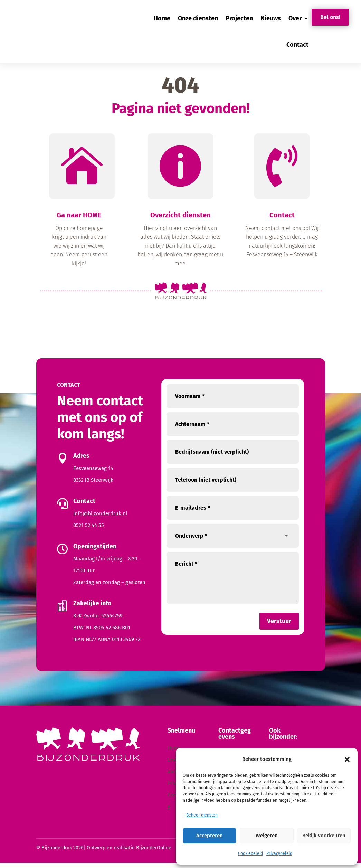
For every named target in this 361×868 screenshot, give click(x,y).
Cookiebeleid (250, 853)
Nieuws (271, 18)
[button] (347, 759)
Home (162, 18)
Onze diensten (198, 18)
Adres (81, 461)
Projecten (239, 18)
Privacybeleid (279, 853)
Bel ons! (330, 17)
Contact (297, 45)
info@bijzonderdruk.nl (100, 519)
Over (295, 18)
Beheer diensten (202, 815)
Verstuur (279, 626)
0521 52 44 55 (89, 530)
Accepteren (210, 836)
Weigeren (267, 836)
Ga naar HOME (79, 220)
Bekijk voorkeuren (324, 836)
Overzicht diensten (180, 220)
